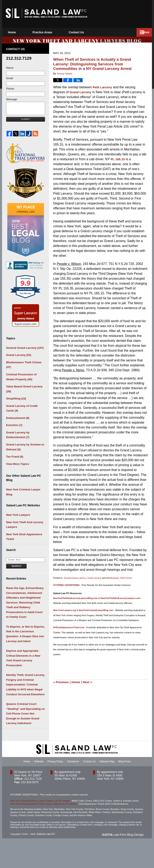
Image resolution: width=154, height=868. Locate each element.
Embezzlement (17, 428)
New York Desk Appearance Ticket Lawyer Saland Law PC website (44, 830)
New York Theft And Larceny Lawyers (24, 539)
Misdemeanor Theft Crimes (122, 583)
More (144, 32)
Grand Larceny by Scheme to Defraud (25, 458)
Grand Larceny (81, 97)
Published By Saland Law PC (127, 13)
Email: (10, 83)
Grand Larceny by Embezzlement (17, 446)
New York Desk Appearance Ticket (24, 552)
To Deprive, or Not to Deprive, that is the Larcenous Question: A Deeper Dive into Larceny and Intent (25, 653)
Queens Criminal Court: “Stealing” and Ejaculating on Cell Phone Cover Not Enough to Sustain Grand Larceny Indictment (25, 739)
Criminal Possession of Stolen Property (21, 384)
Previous (61, 691)
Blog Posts (126, 788)
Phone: (10, 94)
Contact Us (91, 32)
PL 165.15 (118, 164)
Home (17, 32)
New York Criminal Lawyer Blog (23, 505)
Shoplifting (16, 407)
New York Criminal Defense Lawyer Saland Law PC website (40, 827)
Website (38, 788)
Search (16, 582)
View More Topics (17, 476)
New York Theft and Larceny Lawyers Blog (47, 13)
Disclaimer (74, 788)
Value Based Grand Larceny (24, 397)
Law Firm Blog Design (124, 860)
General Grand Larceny (75, 583)
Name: (10, 73)
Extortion (14, 435)
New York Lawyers (18, 529)
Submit (26, 124)
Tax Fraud (14, 469)
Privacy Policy (55, 788)
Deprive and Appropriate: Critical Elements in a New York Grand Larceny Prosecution (23, 679)
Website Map (108, 788)
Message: (12, 104)
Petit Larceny (103, 92)
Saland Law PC (44, 860)
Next (89, 691)
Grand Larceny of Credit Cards (21, 417)
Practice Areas (52, 32)
